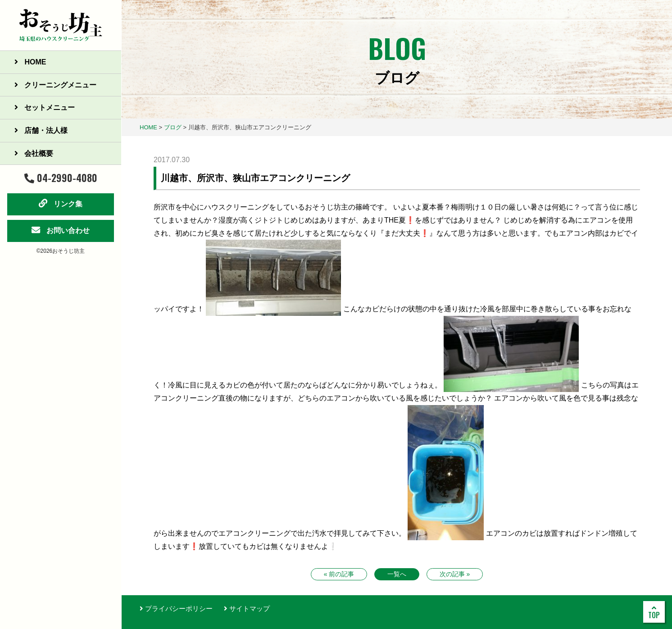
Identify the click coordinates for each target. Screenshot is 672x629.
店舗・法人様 (41, 130)
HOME (30, 62)
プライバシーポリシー (176, 608)
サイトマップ (247, 608)
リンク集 (61, 203)
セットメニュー (45, 107)
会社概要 (34, 153)
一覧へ (397, 574)
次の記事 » (455, 574)
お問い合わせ (61, 230)
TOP (654, 612)
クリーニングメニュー (55, 85)
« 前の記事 (339, 574)
